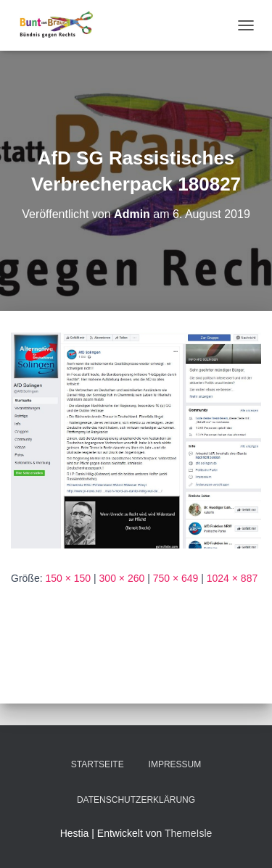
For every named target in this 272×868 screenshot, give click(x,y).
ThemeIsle (188, 833)
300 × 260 (122, 578)
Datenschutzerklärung (136, 800)
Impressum (175, 764)
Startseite (98, 764)
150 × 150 (68, 578)
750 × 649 (176, 578)
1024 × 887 (232, 578)
